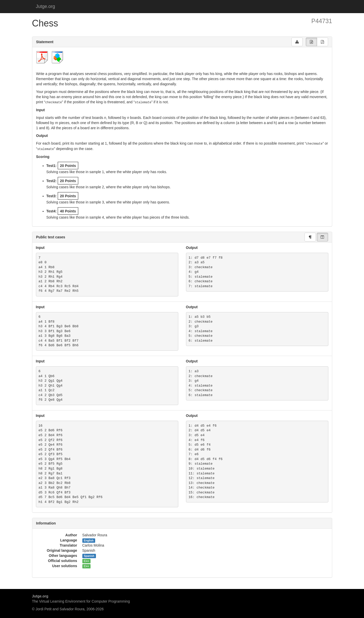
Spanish (89, 555)
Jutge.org (46, 6)
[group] (311, 42)
